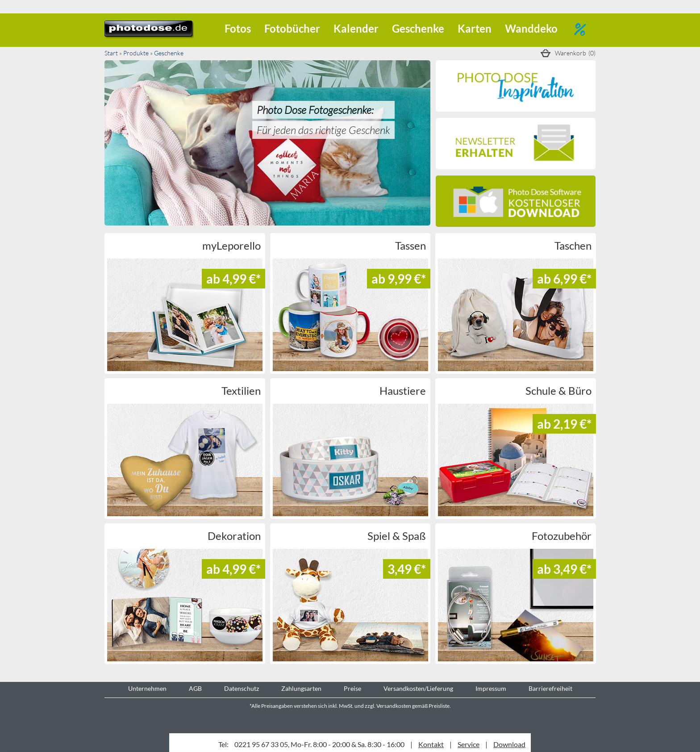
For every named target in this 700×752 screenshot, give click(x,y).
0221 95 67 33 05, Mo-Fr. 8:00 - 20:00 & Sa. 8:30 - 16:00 (319, 744)
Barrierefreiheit (550, 689)
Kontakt (431, 744)
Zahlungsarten (301, 689)
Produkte (136, 53)
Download (509, 744)
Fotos (238, 28)
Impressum (491, 689)
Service (469, 744)
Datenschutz (242, 689)
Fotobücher (292, 28)
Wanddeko (531, 28)
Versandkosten (394, 706)
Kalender (356, 28)
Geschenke (418, 28)
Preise (352, 689)
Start (111, 53)
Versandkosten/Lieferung (418, 689)
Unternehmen (147, 689)
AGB (195, 689)
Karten (475, 28)
